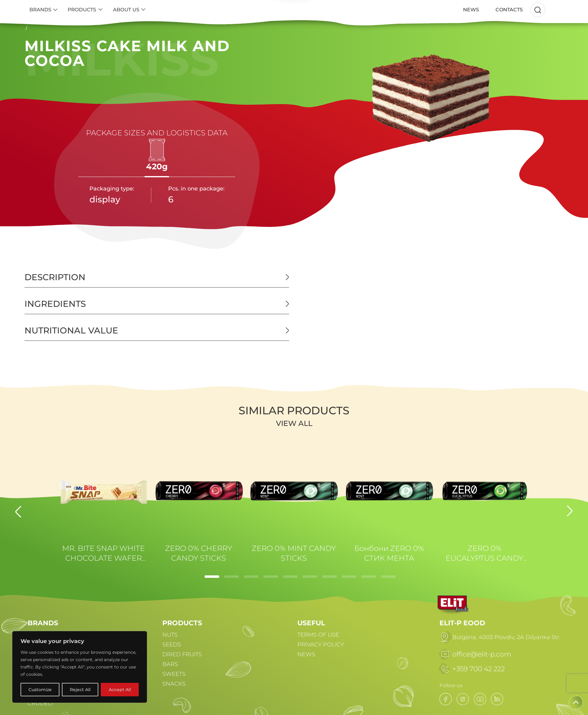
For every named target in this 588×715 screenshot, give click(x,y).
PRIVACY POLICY (321, 645)
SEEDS (172, 645)
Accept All (120, 690)
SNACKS (174, 684)
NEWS (306, 654)
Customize (40, 690)
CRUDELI (40, 703)
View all (294, 423)
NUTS (170, 635)
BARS (170, 664)
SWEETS (174, 674)
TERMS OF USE (318, 635)
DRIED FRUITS (182, 654)
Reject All (80, 690)
